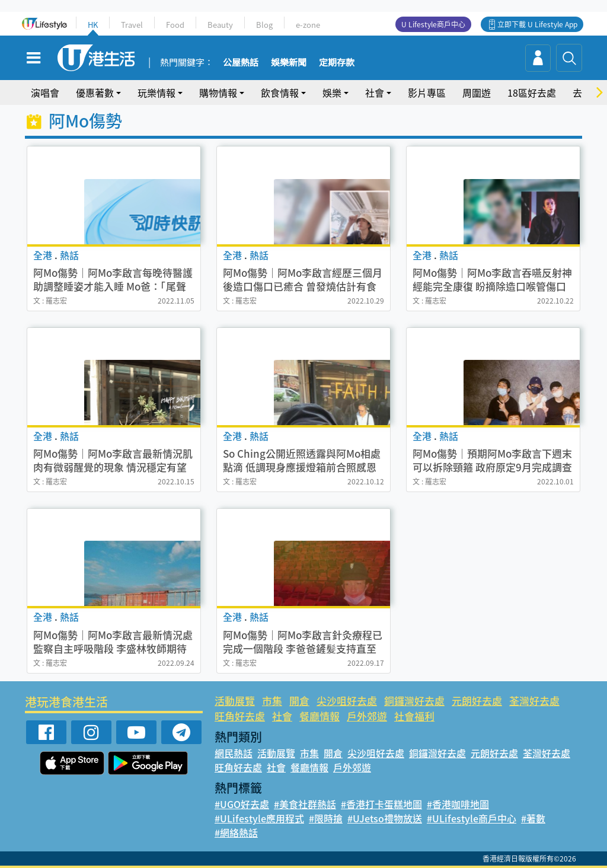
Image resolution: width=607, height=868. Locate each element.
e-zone (308, 25)
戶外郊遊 (367, 716)
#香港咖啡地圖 (458, 804)
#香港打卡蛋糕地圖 (381, 804)
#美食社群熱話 (305, 804)
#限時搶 (326, 818)
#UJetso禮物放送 (385, 818)
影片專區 (427, 92)
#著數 (533, 818)
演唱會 (45, 92)
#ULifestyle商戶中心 (472, 818)
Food (175, 25)
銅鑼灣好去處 (414, 701)
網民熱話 (234, 753)
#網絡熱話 (236, 832)
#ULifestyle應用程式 (259, 818)
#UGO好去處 (242, 804)
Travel (132, 25)
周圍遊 (477, 92)
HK (93, 25)
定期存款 (337, 63)
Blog (264, 25)
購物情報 (218, 92)
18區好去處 (532, 92)
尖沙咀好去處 (347, 701)
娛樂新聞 (289, 63)
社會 (375, 92)
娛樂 (332, 92)
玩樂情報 (156, 92)
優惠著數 (95, 92)
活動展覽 (235, 701)
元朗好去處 (477, 701)
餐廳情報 (320, 716)
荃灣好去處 (534, 701)
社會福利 (414, 716)
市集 (272, 701)
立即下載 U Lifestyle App (537, 24)
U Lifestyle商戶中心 (433, 24)
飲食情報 (280, 92)
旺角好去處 (240, 716)
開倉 (299, 701)
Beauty (220, 25)
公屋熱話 (241, 63)
